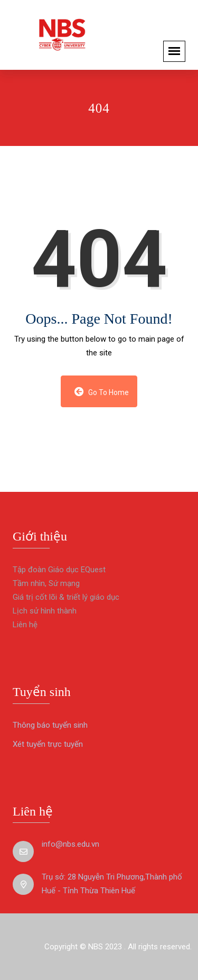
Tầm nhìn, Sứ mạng (46, 583)
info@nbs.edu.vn (70, 844)
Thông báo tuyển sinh (50, 725)
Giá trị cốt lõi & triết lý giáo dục (66, 597)
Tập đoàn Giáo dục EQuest (59, 570)
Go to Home (102, 392)
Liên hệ (25, 625)
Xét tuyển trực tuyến (48, 744)
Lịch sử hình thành (45, 611)
